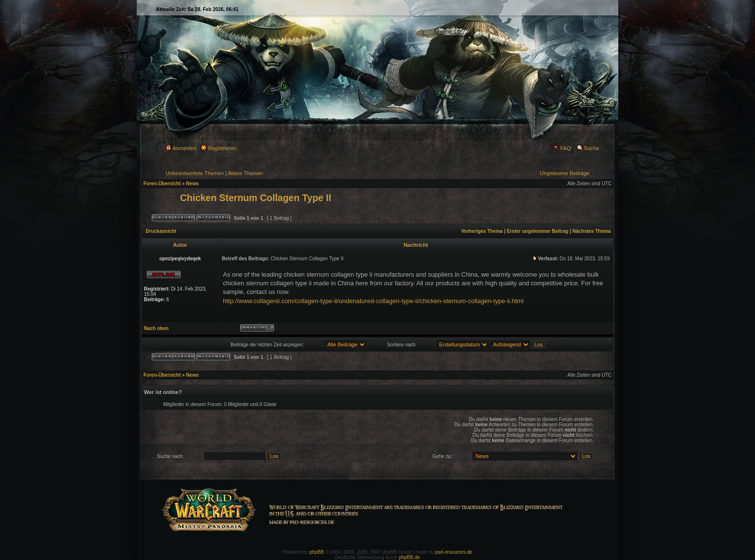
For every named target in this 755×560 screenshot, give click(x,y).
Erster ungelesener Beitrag (538, 231)
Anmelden (181, 148)
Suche (588, 148)
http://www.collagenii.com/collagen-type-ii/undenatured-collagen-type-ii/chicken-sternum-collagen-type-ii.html (373, 301)
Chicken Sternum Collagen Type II (256, 198)
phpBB (317, 552)
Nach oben (156, 328)
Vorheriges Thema (482, 231)
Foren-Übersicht (162, 184)
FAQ (562, 148)
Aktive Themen (245, 173)
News (192, 184)
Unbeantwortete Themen (195, 173)
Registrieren (219, 148)
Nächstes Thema (592, 231)
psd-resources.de (454, 552)
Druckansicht (161, 231)
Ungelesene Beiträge (565, 173)
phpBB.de (409, 557)
